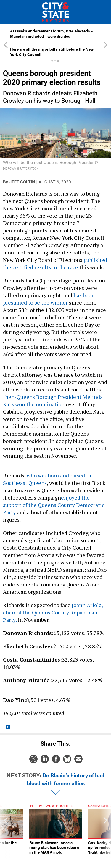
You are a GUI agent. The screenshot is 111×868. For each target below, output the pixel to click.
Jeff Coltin (22, 182)
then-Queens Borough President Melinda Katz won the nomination (53, 400)
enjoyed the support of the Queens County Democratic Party (54, 505)
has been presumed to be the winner (49, 299)
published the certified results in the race (55, 263)
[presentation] (6, 831)
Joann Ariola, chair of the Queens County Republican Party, (53, 612)
